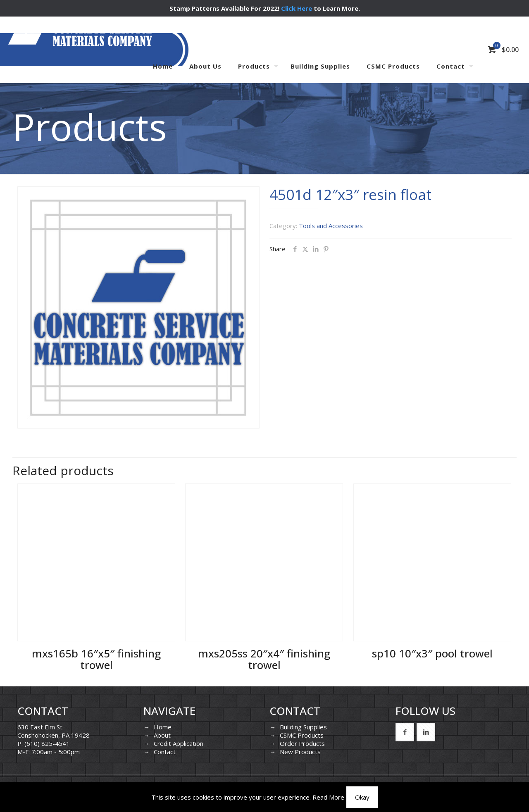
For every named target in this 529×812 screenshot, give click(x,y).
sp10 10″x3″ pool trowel (432, 653)
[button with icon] (405, 732)
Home (163, 727)
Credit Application (179, 743)
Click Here (297, 8)
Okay (362, 797)
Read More (328, 797)
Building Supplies (303, 727)
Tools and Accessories (331, 226)
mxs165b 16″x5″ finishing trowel (96, 659)
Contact (165, 752)
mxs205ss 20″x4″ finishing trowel (264, 659)
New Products (300, 752)
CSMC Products (302, 735)
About (162, 735)
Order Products (302, 743)
